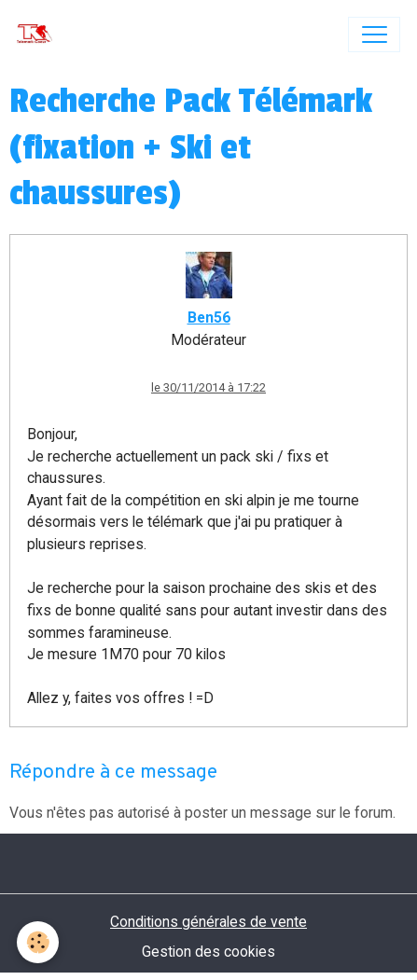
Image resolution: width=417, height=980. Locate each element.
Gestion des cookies (208, 952)
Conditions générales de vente (208, 922)
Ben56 (209, 317)
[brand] (39, 35)
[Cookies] (38, 942)
